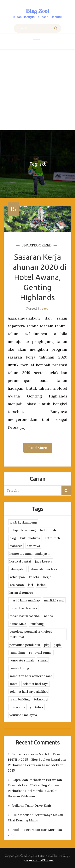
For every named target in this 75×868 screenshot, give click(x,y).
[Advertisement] (37, 89)
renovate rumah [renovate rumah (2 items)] (22, 660)
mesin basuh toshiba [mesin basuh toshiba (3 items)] (25, 616)
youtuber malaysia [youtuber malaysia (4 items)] (23, 715)
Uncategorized (37, 245)
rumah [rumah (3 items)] (43, 660)
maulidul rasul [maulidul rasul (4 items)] (54, 600)
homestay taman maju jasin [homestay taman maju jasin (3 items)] (30, 554)
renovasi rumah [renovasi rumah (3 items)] (41, 653)
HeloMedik (21, 815)
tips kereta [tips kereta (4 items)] (17, 707)
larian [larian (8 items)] (41, 585)
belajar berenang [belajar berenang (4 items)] (23, 530)
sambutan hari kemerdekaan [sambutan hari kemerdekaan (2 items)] (31, 676)
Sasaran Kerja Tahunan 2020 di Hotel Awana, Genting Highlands (38, 277)
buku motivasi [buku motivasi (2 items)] (30, 538)
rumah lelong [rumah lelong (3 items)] (19, 668)
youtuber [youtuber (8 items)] (37, 707)
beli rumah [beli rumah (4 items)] (48, 530)
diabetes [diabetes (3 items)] (16, 546)
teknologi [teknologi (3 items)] (41, 699)
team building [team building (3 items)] (20, 699)
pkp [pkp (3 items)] (47, 645)
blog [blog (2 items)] (13, 538)
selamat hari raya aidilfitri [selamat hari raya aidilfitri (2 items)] (29, 691)
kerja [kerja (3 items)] (47, 577)
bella (16, 805)
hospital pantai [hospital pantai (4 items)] (20, 561)
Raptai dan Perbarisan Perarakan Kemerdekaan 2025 (37, 765)
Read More (38, 448)
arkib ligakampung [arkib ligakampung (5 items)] (23, 522)
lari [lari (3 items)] (30, 585)
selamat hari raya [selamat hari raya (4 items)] (36, 684)
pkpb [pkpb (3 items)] (57, 645)
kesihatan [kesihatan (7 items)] (17, 585)
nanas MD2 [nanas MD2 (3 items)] (18, 624)
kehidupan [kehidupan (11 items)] (17, 577)
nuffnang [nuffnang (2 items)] (37, 624)
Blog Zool (37, 11)
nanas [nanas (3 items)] (48, 616)
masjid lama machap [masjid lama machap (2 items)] (25, 600)
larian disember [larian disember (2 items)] (21, 593)
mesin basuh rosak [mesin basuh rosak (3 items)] (23, 608)
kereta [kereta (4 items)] (34, 577)
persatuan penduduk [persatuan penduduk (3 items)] (25, 645)
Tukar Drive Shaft (38, 805)
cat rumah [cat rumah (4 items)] (52, 538)
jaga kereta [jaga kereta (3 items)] (44, 561)
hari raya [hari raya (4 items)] (33, 546)
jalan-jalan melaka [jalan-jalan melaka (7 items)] (43, 569)
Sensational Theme (40, 860)
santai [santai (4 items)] (14, 684)
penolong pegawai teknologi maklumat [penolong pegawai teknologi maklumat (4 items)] (31, 634)
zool (45, 309)
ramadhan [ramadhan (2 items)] (17, 653)
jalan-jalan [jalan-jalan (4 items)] (17, 569)
